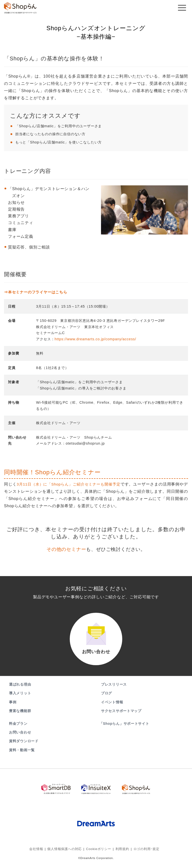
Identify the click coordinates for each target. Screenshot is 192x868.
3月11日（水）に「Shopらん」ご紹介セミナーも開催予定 (72, 484)
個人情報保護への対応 (66, 852)
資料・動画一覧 (22, 756)
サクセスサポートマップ (121, 717)
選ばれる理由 (20, 690)
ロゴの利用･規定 (143, 852)
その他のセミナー (66, 549)
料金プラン (18, 730)
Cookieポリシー (98, 852)
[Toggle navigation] (182, 9)
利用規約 (121, 852)
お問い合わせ (20, 738)
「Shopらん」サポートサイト (125, 730)
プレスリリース (114, 690)
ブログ (106, 699)
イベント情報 (112, 708)
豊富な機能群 (20, 717)
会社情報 (40, 852)
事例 (13, 708)
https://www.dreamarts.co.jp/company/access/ (95, 339)
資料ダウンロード (24, 747)
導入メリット (20, 699)
